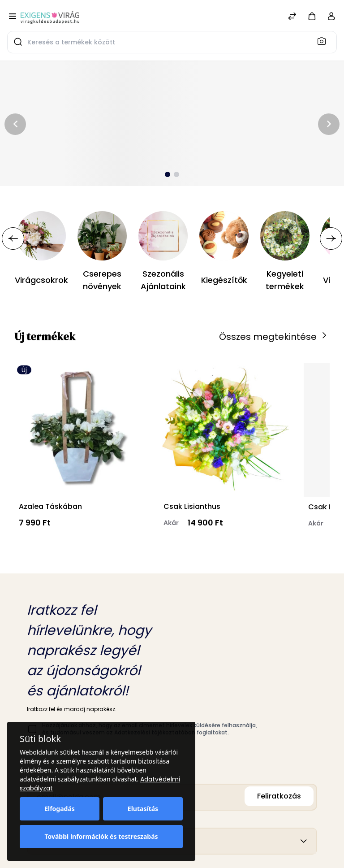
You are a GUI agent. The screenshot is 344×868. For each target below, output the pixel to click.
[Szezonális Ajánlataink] (163, 236)
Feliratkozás (279, 796)
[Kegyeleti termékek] (285, 236)
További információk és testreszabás (101, 836)
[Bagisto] (50, 17)
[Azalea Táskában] (80, 430)
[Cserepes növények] (102, 236)
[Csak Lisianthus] (224, 430)
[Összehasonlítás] (292, 17)
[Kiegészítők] (224, 236)
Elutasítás (143, 809)
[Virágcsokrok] (41, 236)
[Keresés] (324, 41)
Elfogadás (60, 809)
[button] (312, 16)
